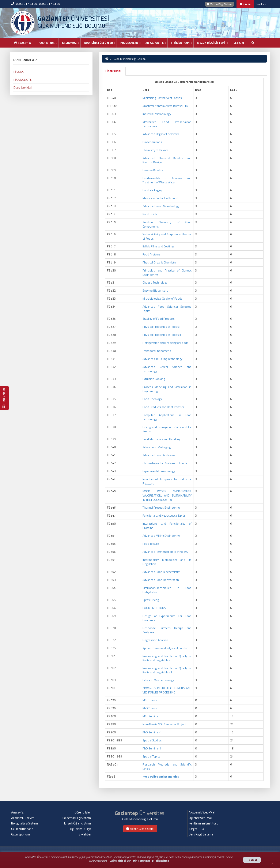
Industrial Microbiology (157, 114)
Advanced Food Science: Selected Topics (167, 309)
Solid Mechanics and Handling (161, 439)
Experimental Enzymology (159, 471)
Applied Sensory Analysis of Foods (165, 648)
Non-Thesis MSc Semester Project (164, 724)
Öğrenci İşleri (83, 812)
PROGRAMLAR (129, 43)
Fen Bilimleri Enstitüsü (204, 823)
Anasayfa (22, 43)
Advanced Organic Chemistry (161, 134)
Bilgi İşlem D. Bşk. (80, 829)
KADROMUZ (69, 43)
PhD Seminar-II (152, 748)
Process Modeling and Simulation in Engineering (167, 389)
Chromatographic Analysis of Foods (165, 463)
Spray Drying (151, 600)
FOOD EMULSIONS (154, 608)
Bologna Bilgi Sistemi (25, 823)
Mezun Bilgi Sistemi (220, 4)
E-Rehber (85, 834)
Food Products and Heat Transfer (163, 407)
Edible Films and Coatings (158, 246)
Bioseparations (152, 142)
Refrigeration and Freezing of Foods (165, 343)
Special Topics (151, 756)
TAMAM (252, 860)
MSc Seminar (151, 716)
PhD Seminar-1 (152, 732)
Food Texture (151, 544)
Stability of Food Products (159, 319)
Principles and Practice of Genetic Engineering (167, 272)
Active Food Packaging (157, 447)
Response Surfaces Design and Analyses (167, 630)
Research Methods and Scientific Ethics (167, 766)
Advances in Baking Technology (162, 359)
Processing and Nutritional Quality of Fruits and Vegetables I (167, 658)
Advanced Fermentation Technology (165, 552)
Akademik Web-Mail (202, 812)
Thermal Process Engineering (161, 507)
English (261, 4)
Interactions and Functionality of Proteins (167, 526)
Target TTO (196, 829)
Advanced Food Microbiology (161, 206)
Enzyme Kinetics (153, 170)
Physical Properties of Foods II (162, 335)
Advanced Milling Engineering (161, 536)
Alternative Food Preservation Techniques (167, 124)
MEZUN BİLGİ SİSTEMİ (211, 43)
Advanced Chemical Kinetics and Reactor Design (167, 160)
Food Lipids (150, 214)
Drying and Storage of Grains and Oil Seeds (167, 429)
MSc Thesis (150, 700)
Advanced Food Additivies (159, 455)
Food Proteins (152, 254)
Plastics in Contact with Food (160, 198)
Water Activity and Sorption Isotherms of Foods (167, 236)
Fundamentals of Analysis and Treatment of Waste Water (167, 180)
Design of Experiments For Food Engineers (167, 618)
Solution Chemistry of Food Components (167, 224)
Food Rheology (152, 399)
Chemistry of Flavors (155, 150)
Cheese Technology (155, 282)
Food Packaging (152, 190)
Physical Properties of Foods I (161, 327)
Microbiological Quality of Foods (162, 298)
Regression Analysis (156, 640)
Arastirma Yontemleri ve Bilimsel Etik (165, 106)
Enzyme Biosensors (155, 290)
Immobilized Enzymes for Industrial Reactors (167, 481)
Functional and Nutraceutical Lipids (164, 515)
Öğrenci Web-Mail (200, 818)
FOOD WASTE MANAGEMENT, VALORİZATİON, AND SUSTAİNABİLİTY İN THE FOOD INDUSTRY (167, 495)
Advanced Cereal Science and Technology (167, 369)
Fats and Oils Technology (158, 680)
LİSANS (19, 72)
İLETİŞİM (238, 43)
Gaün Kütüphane (22, 829)
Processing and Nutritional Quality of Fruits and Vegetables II (167, 670)
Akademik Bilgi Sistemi (77, 818)
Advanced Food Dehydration (161, 580)
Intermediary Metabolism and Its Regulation (167, 562)
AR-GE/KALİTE (155, 43)
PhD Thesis (150, 708)
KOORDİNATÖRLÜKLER (99, 43)
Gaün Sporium (20, 834)
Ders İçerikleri (23, 87)
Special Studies (152, 740)
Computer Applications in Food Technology (167, 417)
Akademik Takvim (23, 818)
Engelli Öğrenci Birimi (78, 823)
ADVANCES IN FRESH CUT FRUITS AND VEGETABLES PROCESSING (167, 690)
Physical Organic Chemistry (160, 262)
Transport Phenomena (157, 351)
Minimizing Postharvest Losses (162, 98)
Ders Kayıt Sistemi (201, 834)
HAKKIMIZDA (46, 43)
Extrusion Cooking (154, 379)
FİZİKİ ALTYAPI (180, 43)
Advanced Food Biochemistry (161, 572)
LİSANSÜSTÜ (114, 71)
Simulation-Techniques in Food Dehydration (167, 590)
